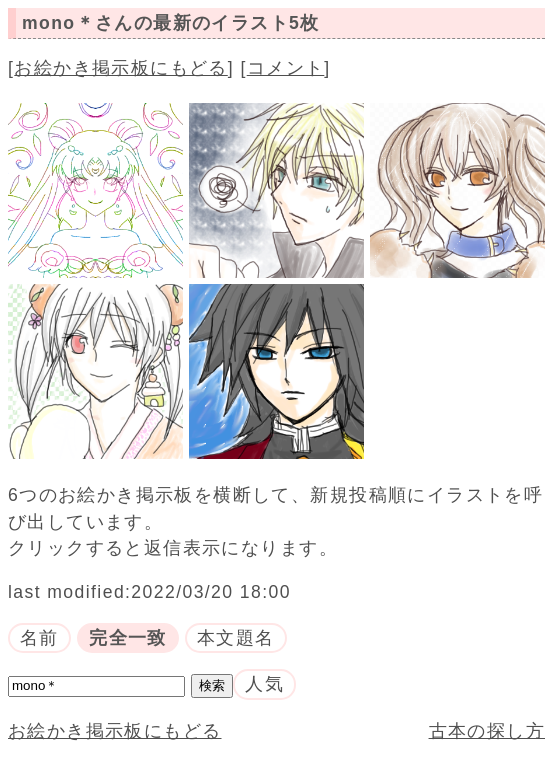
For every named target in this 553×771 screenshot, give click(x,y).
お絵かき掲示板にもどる (121, 68)
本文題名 (236, 638)
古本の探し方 (487, 731)
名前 (39, 638)
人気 (264, 684)
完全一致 (128, 638)
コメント (286, 68)
